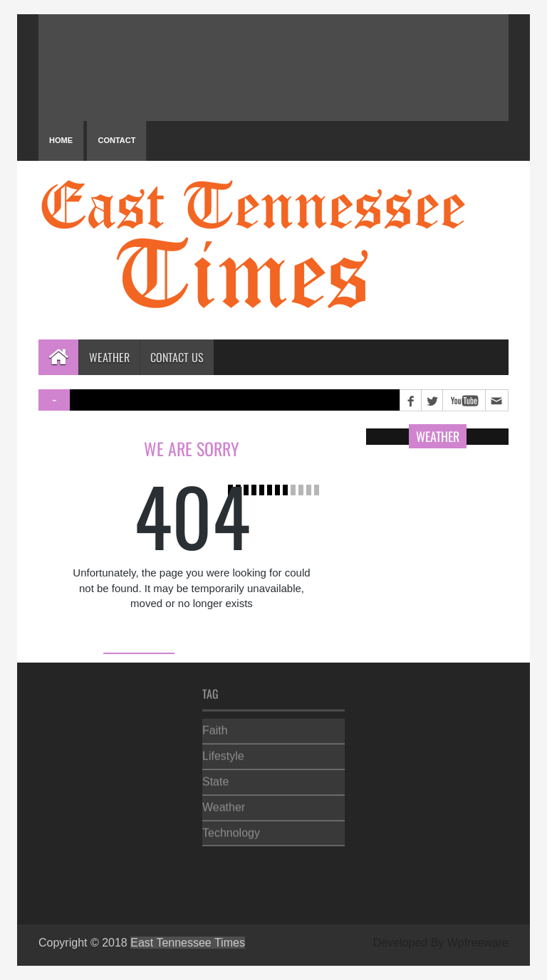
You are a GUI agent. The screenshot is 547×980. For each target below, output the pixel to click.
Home (61, 140)
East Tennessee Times (188, 943)
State (215, 779)
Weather (109, 357)
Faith (215, 728)
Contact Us (177, 357)
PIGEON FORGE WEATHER (273, 68)
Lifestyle (223, 753)
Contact (116, 140)
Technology (231, 829)
